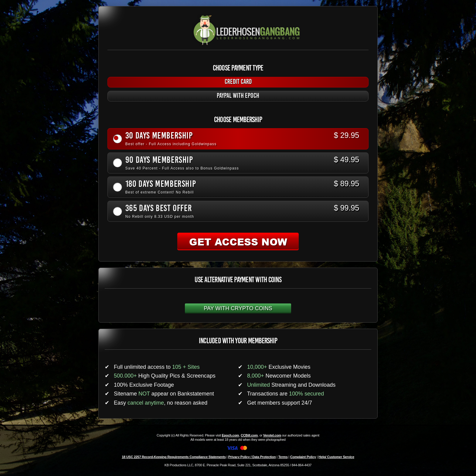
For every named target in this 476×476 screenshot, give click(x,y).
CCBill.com (249, 435)
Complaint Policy (303, 457)
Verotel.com (272, 435)
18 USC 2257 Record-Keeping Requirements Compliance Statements (174, 457)
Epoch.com (230, 435)
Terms (283, 457)
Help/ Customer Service (336, 457)
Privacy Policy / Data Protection (252, 457)
